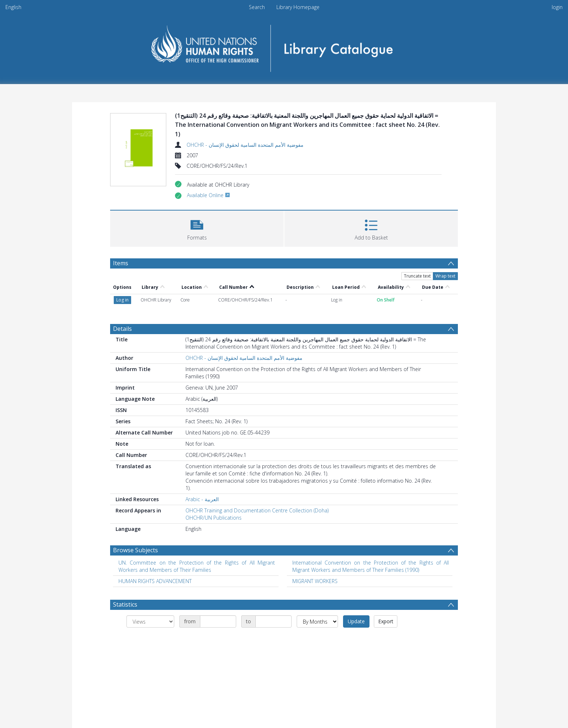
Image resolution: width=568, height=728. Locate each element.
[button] (197, 228)
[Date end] (273, 621)
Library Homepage (298, 7)
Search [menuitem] (257, 7)
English (13, 7)
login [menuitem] (557, 7)
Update (356, 621)
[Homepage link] (284, 46)
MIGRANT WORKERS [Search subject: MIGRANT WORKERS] (315, 581)
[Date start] (218, 621)
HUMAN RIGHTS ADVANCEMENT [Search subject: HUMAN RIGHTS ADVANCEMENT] (155, 581)
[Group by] (150, 621)
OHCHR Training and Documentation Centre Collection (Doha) (257, 510)
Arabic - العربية (202, 499)
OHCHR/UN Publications (214, 518)
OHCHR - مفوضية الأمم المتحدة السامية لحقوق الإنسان (245, 145)
